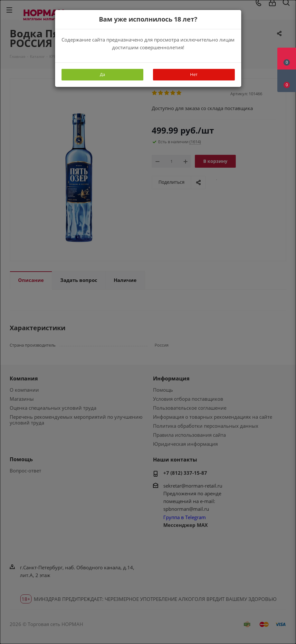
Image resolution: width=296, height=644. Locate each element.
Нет (194, 74)
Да (102, 74)
